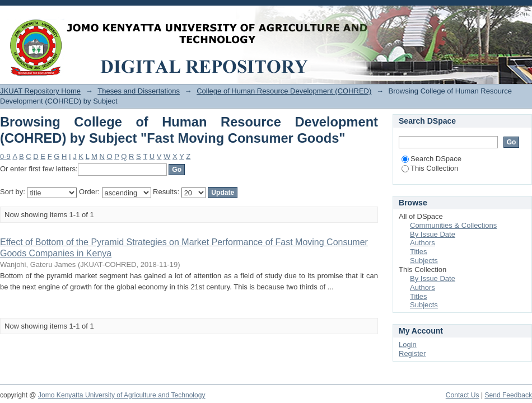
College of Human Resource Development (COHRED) (284, 91)
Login (523, 14)
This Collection (430, 168)
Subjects (424, 261)
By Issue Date (433, 234)
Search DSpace (431, 159)
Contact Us (463, 395)
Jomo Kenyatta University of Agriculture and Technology (122, 395)
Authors (423, 243)
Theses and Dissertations (139, 91)
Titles (419, 252)
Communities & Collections (453, 225)
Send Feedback (508, 395)
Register (412, 353)
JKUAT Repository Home (40, 91)
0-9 (5, 156)
